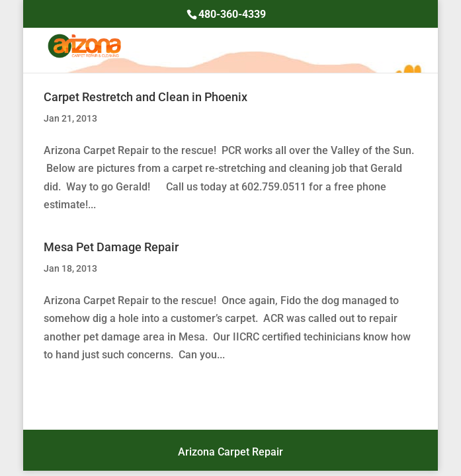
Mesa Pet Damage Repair (111, 247)
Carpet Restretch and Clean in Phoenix (146, 97)
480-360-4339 (232, 14)
